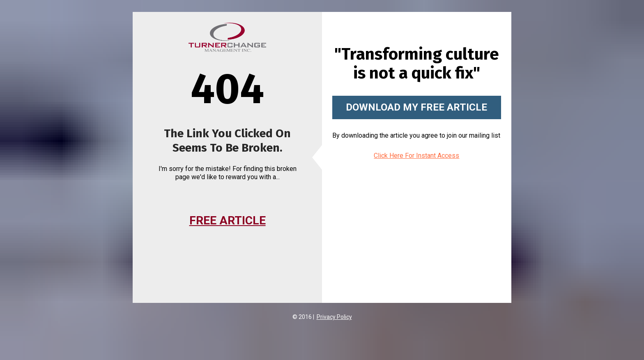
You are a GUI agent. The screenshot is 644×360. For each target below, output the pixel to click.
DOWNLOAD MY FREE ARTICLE (416, 107)
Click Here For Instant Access (416, 156)
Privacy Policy (334, 317)
